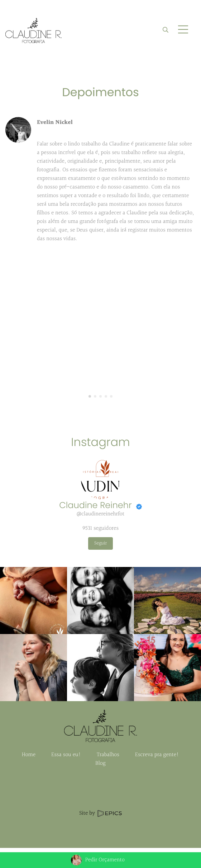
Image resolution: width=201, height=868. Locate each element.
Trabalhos (108, 755)
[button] (90, 397)
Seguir (100, 543)
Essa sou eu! (66, 755)
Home (29, 755)
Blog (100, 763)
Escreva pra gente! (157, 755)
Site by (100, 813)
